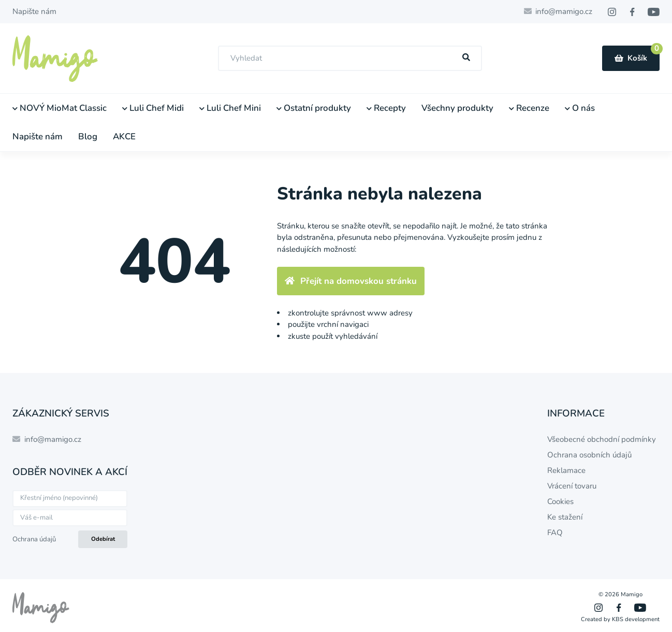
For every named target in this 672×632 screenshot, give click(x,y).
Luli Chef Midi (153, 108)
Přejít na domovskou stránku (351, 281)
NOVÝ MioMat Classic (60, 108)
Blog (88, 137)
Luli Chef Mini (230, 108)
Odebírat (103, 539)
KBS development (636, 619)
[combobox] (350, 58)
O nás (580, 108)
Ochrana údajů (34, 539)
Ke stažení (565, 517)
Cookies (560, 501)
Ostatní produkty (314, 108)
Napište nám (34, 11)
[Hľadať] (466, 58)
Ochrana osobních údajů (589, 455)
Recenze (529, 108)
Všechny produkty (457, 108)
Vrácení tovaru (572, 486)
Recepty (386, 108)
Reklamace (566, 470)
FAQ (555, 533)
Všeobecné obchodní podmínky (602, 439)
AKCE (124, 137)
